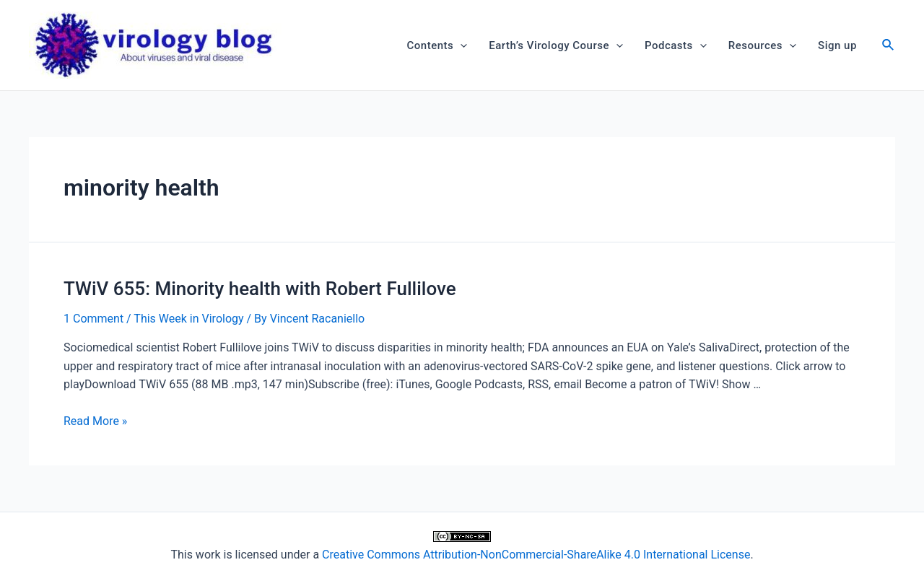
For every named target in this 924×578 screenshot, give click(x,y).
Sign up (837, 45)
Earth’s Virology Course (556, 45)
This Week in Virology (188, 319)
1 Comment (93, 319)
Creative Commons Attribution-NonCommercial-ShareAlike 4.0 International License (536, 555)
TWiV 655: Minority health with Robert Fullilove (260, 289)
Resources (762, 45)
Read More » (95, 421)
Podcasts (676, 45)
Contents (437, 45)
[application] (460, 45)
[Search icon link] (889, 47)
